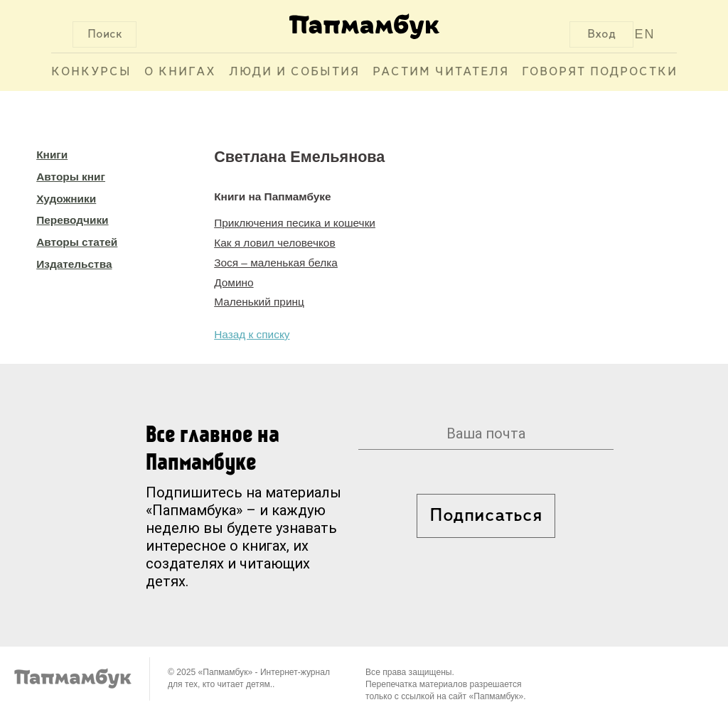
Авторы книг (71, 177)
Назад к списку (252, 334)
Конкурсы (91, 72)
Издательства (74, 264)
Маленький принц (259, 302)
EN (645, 34)
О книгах (180, 72)
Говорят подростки (600, 72)
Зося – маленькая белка (276, 263)
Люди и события (294, 72)
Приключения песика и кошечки (295, 223)
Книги (52, 155)
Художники (66, 199)
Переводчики (72, 220)
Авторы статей (77, 242)
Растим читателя (441, 72)
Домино (234, 282)
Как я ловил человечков (274, 243)
